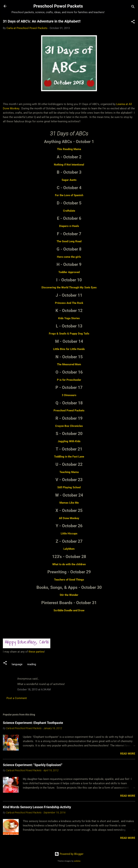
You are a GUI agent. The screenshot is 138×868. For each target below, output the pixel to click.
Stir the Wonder (69, 595)
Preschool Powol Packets (58, 6)
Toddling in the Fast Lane (69, 457)
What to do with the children (69, 564)
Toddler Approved (69, 272)
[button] (133, 22)
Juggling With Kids (69, 441)
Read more (128, 754)
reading (32, 664)
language (17, 664)
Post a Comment (17, 698)
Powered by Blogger (69, 854)
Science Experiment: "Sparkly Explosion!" (33, 765)
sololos (77, 861)
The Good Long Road (69, 241)
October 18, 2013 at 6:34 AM (34, 690)
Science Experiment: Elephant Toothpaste (33, 723)
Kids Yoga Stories (69, 318)
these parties (36, 652)
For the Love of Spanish (69, 195)
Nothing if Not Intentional (69, 165)
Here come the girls (69, 257)
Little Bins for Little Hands (69, 349)
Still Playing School (69, 487)
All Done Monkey (69, 518)
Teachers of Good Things (69, 580)
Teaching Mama (69, 472)
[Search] (133, 7)
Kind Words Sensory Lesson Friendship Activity (37, 807)
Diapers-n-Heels (69, 226)
